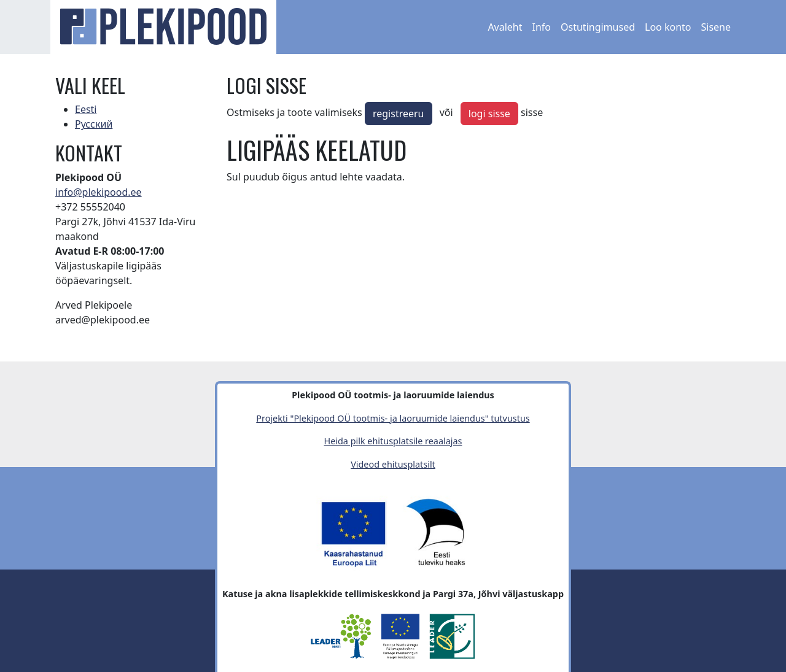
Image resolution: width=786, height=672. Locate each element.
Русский (94, 124)
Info (542, 27)
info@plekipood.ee (99, 192)
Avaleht (505, 27)
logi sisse (489, 114)
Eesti (86, 109)
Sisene (716, 27)
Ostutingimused (598, 27)
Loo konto (668, 27)
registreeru (399, 114)
